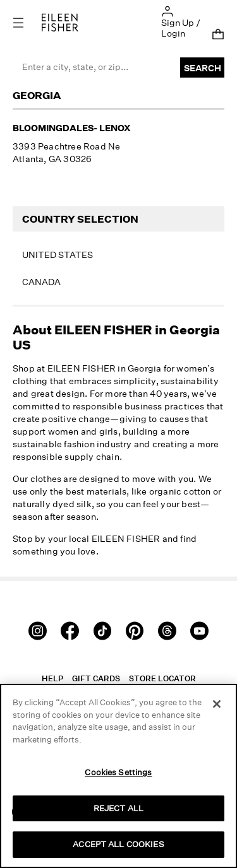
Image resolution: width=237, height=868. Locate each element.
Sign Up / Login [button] (181, 28)
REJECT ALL (118, 808)
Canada (41, 282)
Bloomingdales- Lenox (72, 128)
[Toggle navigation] (27, 22)
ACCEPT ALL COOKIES (118, 844)
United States (58, 255)
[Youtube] (199, 630)
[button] (167, 10)
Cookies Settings (118, 772)
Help (52, 678)
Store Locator (162, 678)
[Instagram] (38, 630)
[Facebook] (70, 630)
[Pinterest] (135, 630)
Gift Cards (96, 678)
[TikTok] (103, 630)
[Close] (217, 704)
